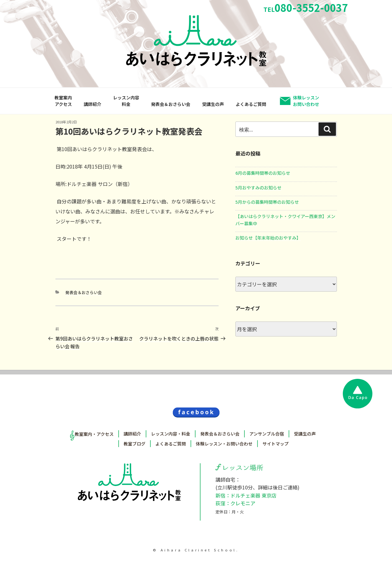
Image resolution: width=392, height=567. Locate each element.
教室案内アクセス (63, 101)
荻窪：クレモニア (235, 503)
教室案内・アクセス (94, 434)
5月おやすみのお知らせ (258, 188)
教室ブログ (135, 444)
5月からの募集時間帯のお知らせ (267, 202)
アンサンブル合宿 (267, 434)
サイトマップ (276, 444)
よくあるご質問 (251, 104)
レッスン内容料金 (126, 101)
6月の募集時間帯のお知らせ (263, 173)
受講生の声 (213, 104)
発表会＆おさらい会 (171, 104)
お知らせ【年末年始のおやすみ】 (268, 238)
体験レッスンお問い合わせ (306, 101)
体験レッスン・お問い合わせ (224, 444)
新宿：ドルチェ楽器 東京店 (246, 495)
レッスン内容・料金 (171, 434)
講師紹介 (92, 104)
